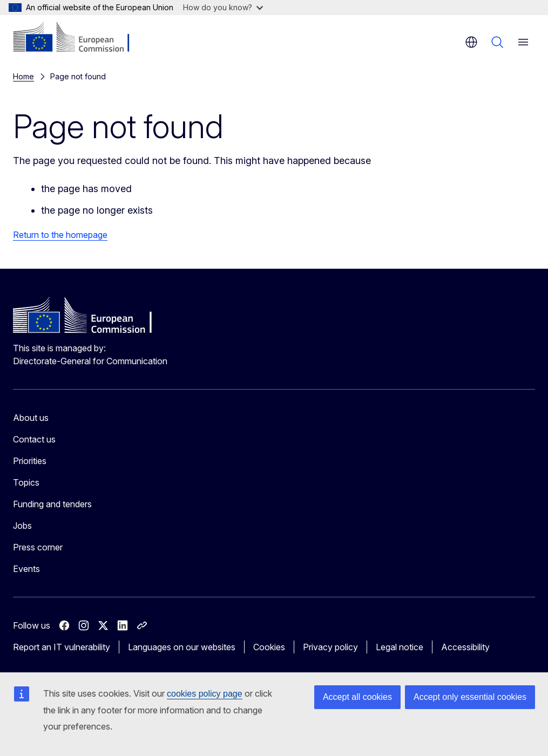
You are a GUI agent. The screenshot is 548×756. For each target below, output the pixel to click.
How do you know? (223, 7)
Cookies (269, 647)
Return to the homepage (60, 235)
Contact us (34, 439)
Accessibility (465, 647)
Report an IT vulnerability (62, 647)
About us (31, 418)
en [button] (471, 42)
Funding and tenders (52, 504)
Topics (26, 482)
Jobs (22, 526)
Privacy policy (330, 647)
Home (23, 76)
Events (26, 569)
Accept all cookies (357, 697)
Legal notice (400, 647)
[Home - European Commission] (79, 38)
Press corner (38, 547)
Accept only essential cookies (470, 697)
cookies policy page (205, 694)
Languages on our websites (182, 647)
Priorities (30, 461)
